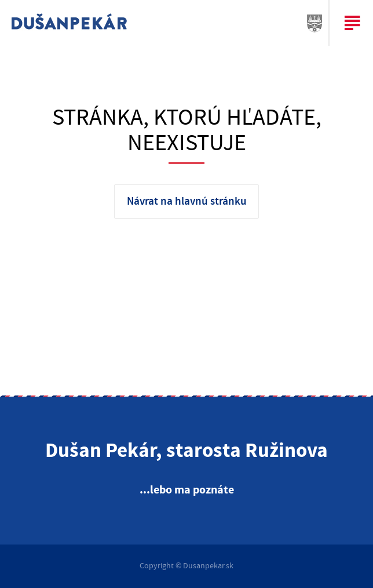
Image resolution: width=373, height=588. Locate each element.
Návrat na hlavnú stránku (187, 202)
